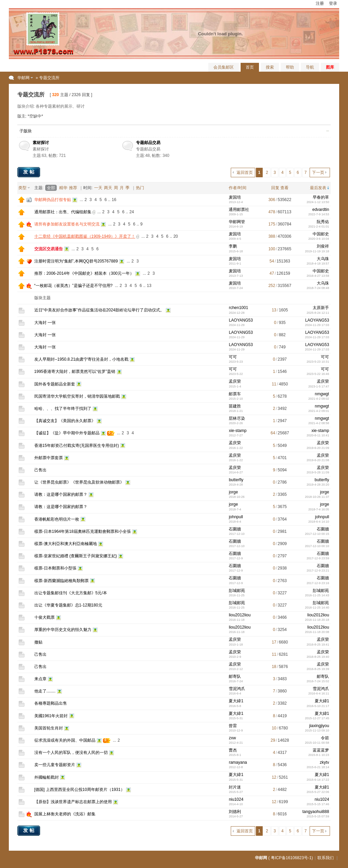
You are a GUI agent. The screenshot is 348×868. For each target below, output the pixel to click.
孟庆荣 (235, 381)
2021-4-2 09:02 (319, 399)
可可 (233, 357)
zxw (232, 738)
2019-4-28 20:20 (318, 485)
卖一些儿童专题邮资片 (55, 765)
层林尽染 (237, 418)
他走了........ (45, 691)
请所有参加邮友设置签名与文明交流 (67, 224)
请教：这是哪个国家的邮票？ (61, 494)
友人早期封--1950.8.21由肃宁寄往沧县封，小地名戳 (81, 359)
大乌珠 (323, 259)
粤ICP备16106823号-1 (291, 858)
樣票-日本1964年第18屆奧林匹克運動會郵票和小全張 (83, 531)
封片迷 (235, 787)
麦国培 (235, 197)
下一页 (318, 173)
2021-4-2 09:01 (319, 411)
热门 (140, 188)
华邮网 (23, 78)
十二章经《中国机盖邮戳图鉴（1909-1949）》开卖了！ (85, 236)
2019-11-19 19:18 (317, 251)
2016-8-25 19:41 (318, 645)
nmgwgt (322, 394)
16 (114, 200)
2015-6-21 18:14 (318, 767)
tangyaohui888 (316, 812)
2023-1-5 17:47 (319, 386)
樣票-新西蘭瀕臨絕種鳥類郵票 (62, 581)
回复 (275, 188)
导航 (310, 67)
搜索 (270, 67)
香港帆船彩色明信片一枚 (57, 519)
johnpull (236, 517)
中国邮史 (321, 234)
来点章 (40, 679)
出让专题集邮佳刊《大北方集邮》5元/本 (71, 593)
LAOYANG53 (241, 320)
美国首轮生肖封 (49, 728)
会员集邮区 (224, 67)
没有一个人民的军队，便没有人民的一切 (71, 753)
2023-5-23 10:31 (318, 362)
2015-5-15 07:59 (318, 816)
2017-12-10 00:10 (317, 546)
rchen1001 (238, 308)
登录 (333, 3)
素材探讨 (41, 143)
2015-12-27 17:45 (317, 718)
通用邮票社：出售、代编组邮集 (63, 212)
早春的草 (321, 197)
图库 (330, 67)
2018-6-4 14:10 (319, 522)
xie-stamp (238, 431)
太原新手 (321, 308)
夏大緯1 (236, 701)
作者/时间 (237, 188)
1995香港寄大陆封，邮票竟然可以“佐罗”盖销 (75, 372)
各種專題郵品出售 (51, 703)
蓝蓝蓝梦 (321, 750)
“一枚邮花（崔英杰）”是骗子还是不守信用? (74, 286)
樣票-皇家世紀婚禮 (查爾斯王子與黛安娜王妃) (76, 556)
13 (149, 286)
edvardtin (321, 210)
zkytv (324, 762)
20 (176, 236)
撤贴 (38, 642)
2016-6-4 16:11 (319, 693)
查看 (284, 188)
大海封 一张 (45, 323)
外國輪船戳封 (47, 777)
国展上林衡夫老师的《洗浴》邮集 (65, 814)
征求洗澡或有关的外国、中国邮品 (65, 740)
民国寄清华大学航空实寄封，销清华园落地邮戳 (77, 396)
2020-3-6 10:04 (319, 239)
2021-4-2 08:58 (319, 423)
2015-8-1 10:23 (319, 755)
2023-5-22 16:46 (318, 374)
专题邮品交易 (148, 143)
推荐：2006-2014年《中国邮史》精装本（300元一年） (84, 273)
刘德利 (235, 812)
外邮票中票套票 (49, 458)
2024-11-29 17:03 (317, 325)
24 (132, 212)
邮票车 (235, 394)
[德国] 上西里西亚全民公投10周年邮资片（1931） (80, 790)
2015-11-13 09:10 (317, 730)
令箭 (325, 738)
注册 (320, 3)
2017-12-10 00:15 (317, 534)
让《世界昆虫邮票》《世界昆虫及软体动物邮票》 (79, 482)
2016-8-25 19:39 (318, 669)
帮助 (290, 67)
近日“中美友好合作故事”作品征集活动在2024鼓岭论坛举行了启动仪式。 (99, 310)
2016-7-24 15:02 (318, 681)
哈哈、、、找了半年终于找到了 (63, 409)
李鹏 (233, 246)
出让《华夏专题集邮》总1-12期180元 (68, 605)
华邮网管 (237, 222)
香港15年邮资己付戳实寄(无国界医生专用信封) (77, 446)
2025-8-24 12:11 (318, 313)
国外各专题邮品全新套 (55, 384)
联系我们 (326, 858)
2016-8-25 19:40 (318, 657)
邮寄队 (235, 676)
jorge (233, 492)
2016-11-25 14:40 (317, 608)
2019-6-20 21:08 (318, 460)
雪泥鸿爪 (237, 689)
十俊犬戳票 (45, 617)
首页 (250, 67)
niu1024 (236, 799)
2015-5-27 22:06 (318, 792)
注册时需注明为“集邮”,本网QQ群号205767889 (76, 261)
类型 (22, 188)
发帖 (30, 172)
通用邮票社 (239, 210)
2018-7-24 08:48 (318, 288)
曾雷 (233, 726)
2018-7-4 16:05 (319, 509)
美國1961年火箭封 (51, 716)
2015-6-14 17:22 (318, 780)
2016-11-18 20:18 (317, 620)
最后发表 (318, 188)
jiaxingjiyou (319, 726)
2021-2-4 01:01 (319, 227)
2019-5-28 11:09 (318, 472)
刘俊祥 (323, 246)
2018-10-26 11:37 (317, 497)
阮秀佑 (323, 222)
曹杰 (233, 750)
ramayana (238, 762)
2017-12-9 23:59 (318, 558)
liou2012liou (240, 615)
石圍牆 (235, 529)
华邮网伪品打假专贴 (53, 200)
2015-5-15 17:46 (318, 804)
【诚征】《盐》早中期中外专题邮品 (67, 433)
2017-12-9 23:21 (318, 571)
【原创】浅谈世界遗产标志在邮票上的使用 (73, 802)
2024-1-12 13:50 (318, 202)
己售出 (40, 470)
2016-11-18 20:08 (317, 632)
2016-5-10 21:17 (318, 706)
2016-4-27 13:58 (318, 276)
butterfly (236, 480)
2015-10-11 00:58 (317, 743)
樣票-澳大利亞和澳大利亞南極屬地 (66, 544)
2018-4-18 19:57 (318, 264)
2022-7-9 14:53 (319, 214)
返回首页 (245, 173)
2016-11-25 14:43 (317, 595)
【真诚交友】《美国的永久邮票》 (65, 421)
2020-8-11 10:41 (318, 435)
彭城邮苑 (237, 591)
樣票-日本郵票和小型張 (55, 568)
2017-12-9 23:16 (318, 583)
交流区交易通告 (49, 249)
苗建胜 (235, 406)
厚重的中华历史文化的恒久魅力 (63, 630)
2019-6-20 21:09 (318, 448)
